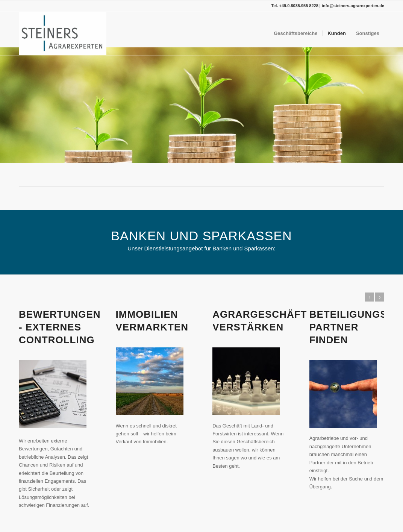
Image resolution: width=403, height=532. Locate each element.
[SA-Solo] (63, 33)
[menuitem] (295, 33)
